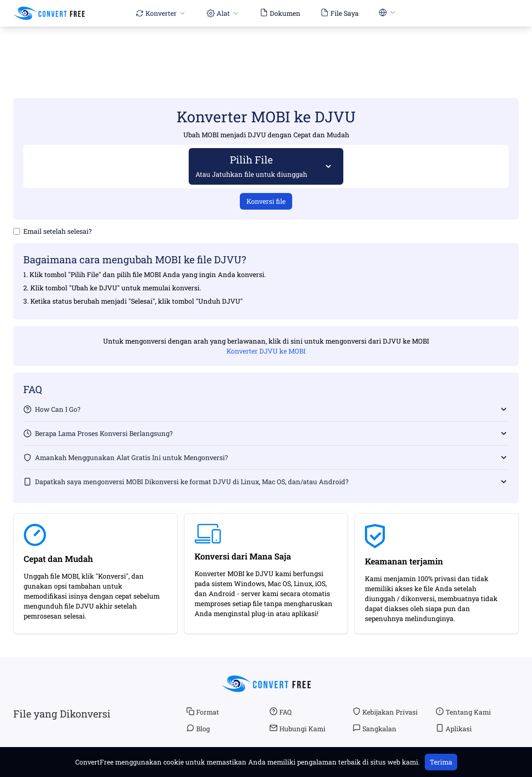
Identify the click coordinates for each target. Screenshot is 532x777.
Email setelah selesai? (57, 231)
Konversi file (266, 201)
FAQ (281, 712)
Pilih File (251, 166)
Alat (223, 13)
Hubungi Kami (297, 728)
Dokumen (280, 13)
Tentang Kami (463, 712)
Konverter (161, 13)
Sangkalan (374, 728)
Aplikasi (454, 728)
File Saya (340, 13)
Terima (441, 762)
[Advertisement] (266, 50)
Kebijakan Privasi (385, 712)
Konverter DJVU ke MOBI (266, 351)
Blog (198, 728)
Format (203, 712)
